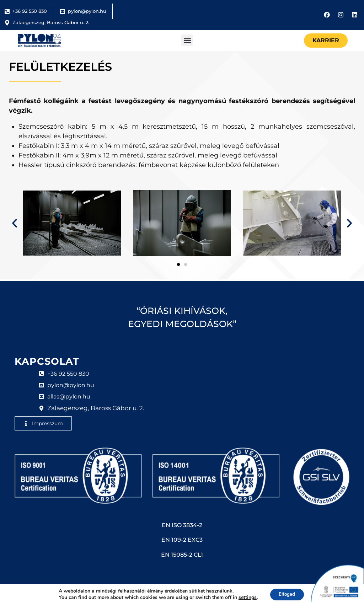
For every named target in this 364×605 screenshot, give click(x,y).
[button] (187, 40)
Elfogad (287, 594)
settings (245, 597)
